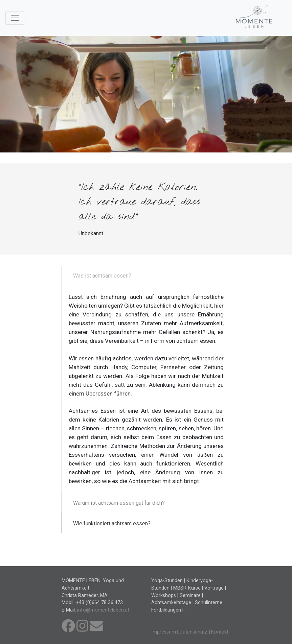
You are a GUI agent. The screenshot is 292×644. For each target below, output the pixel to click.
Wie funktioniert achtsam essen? (112, 523)
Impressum (164, 632)
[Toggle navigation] (15, 18)
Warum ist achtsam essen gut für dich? (119, 503)
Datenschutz (194, 632)
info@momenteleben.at (103, 610)
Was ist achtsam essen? (102, 276)
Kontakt (220, 632)
